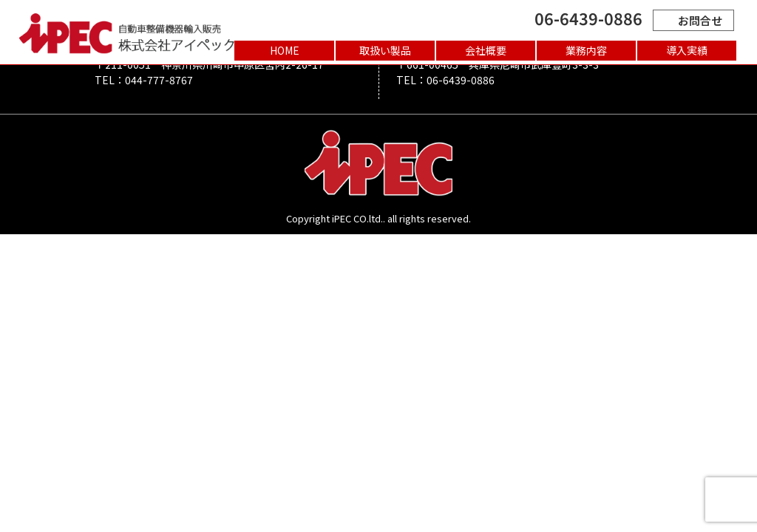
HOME (285, 50)
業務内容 (586, 50)
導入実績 (687, 50)
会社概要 (486, 50)
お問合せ (693, 20)
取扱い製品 (385, 50)
